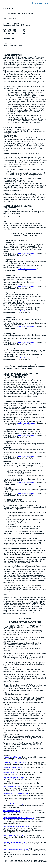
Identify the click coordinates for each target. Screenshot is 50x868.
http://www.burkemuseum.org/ (14, 835)
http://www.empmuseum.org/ (14, 778)
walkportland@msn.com (27, 253)
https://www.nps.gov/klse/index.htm (16, 793)
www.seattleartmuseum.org (13, 804)
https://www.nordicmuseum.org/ (15, 842)
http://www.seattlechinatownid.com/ (16, 849)
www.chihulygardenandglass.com (15, 762)
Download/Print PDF (40, 3)
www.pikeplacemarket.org (12, 767)
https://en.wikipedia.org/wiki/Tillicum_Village (19, 818)
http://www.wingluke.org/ (12, 786)
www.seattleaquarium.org (12, 811)
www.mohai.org (9, 773)
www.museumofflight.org (12, 757)
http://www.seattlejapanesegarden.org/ (17, 826)
